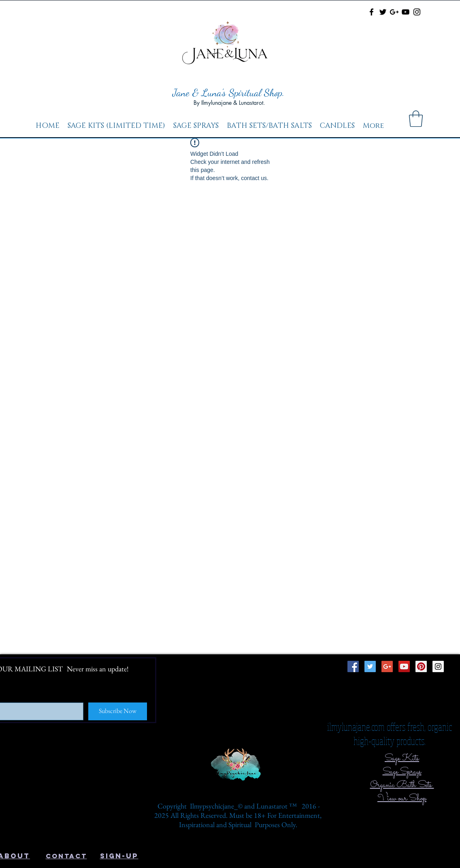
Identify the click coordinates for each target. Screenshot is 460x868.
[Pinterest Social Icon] (421, 666)
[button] (416, 119)
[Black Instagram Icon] (417, 12)
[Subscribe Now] (118, 711)
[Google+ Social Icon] (387, 666)
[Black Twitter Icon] (383, 12)
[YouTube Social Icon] (404, 666)
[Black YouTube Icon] (406, 12)
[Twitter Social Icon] (370, 666)
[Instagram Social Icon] (438, 666)
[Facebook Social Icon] (353, 666)
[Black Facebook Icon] (372, 12)
